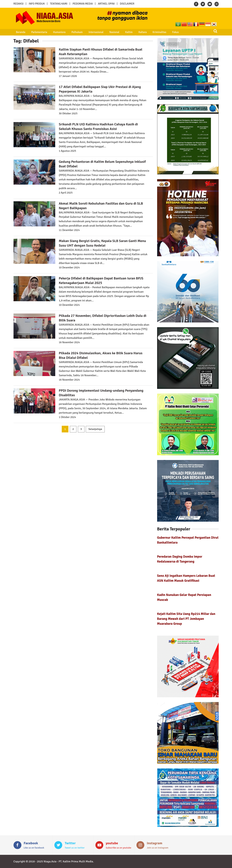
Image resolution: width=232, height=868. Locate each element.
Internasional (88, 32)
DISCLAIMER (127, 4)
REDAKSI (19, 4)
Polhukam (70, 32)
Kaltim (118, 32)
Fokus (160, 32)
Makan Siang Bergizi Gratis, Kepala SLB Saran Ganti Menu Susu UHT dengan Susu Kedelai (102, 243)
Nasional (105, 32)
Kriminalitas (145, 32)
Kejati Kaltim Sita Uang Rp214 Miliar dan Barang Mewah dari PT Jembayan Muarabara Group (186, 619)
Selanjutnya (95, 429)
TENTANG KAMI (59, 4)
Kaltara (130, 32)
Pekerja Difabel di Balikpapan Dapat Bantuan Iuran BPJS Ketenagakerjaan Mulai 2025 (101, 281)
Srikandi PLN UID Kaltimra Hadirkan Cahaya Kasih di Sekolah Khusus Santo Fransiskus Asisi (98, 127)
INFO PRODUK (37, 4)
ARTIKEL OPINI (106, 4)
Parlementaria (36, 32)
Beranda (19, 32)
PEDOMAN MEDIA (83, 4)
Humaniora (54, 32)
